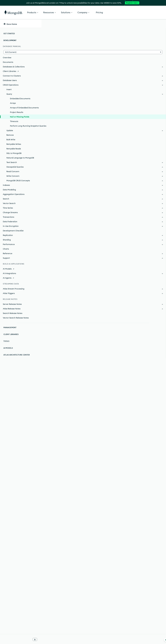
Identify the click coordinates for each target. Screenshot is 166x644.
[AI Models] (21, 272)
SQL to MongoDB (14, 156)
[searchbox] (92, 24)
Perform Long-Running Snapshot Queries (24, 127)
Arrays (13, 103)
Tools (6, 344)
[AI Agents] (21, 281)
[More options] (125, 42)
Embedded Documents (20, 99)
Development (10, 40)
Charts (6, 252)
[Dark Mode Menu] (159, 24)
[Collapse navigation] (41, 640)
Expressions (59, 389)
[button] (21, 52)
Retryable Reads (14, 151)
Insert (9, 89)
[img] (139, 58)
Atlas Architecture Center (17, 358)
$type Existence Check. (93, 403)
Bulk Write (11, 142)
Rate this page (143, 53)
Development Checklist (13, 233)
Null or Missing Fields (20, 117)
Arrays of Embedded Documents (24, 108)
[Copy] (124, 154)
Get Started (151, 13)
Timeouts (14, 121)
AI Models (8, 351)
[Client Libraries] (21, 71)
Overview (7, 58)
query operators (82, 565)
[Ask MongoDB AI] (147, 24)
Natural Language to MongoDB (20, 161)
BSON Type (67, 283)
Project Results (17, 112)
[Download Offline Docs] (35, 639)
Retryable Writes (14, 147)
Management (10, 330)
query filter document (79, 561)
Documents (8, 62)
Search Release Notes (13, 316)
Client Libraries (11, 337)
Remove (10, 138)
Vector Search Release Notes (16, 321)
